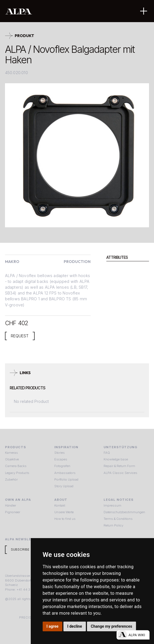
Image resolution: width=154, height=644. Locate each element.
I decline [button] (75, 626)
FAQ (107, 453)
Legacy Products (17, 473)
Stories (60, 453)
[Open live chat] (133, 635)
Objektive (12, 459)
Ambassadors (65, 473)
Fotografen (62, 466)
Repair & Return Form (119, 466)
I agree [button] (52, 626)
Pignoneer (13, 512)
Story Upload (64, 486)
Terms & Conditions (118, 519)
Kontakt (60, 505)
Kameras (11, 453)
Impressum (112, 505)
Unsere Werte (64, 512)
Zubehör (11, 479)
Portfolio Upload (66, 479)
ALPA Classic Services (120, 473)
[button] (144, 11)
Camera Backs (16, 466)
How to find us (65, 519)
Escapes (61, 459)
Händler (11, 505)
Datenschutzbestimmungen (124, 512)
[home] (60, 11)
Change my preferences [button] (111, 626)
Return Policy (113, 525)
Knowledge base (116, 459)
